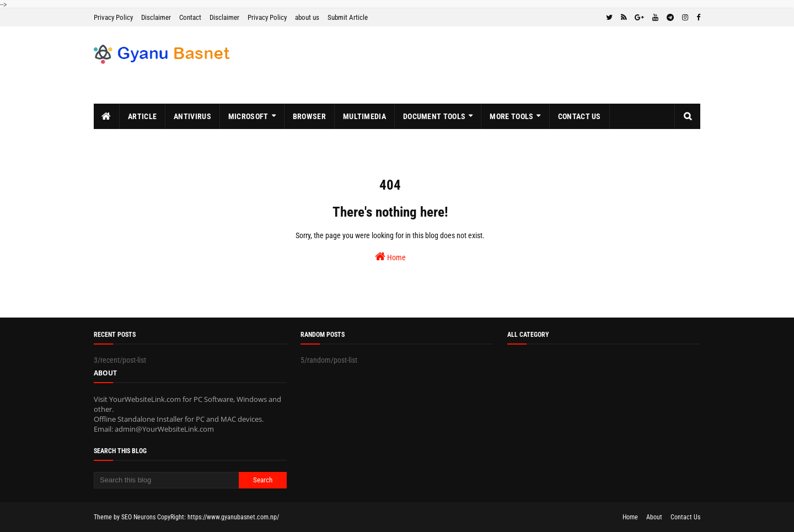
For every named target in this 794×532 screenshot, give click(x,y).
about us (307, 17)
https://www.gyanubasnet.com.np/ (233, 517)
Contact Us (685, 517)
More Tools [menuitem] (511, 116)
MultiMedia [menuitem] (364, 116)
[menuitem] (107, 116)
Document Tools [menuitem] (434, 116)
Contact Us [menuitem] (580, 116)
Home (390, 256)
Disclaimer (156, 17)
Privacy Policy (113, 17)
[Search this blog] (166, 480)
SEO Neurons (138, 517)
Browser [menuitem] (309, 116)
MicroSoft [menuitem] (248, 116)
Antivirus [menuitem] (192, 116)
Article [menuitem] (142, 116)
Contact (190, 17)
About (654, 517)
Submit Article (348, 17)
